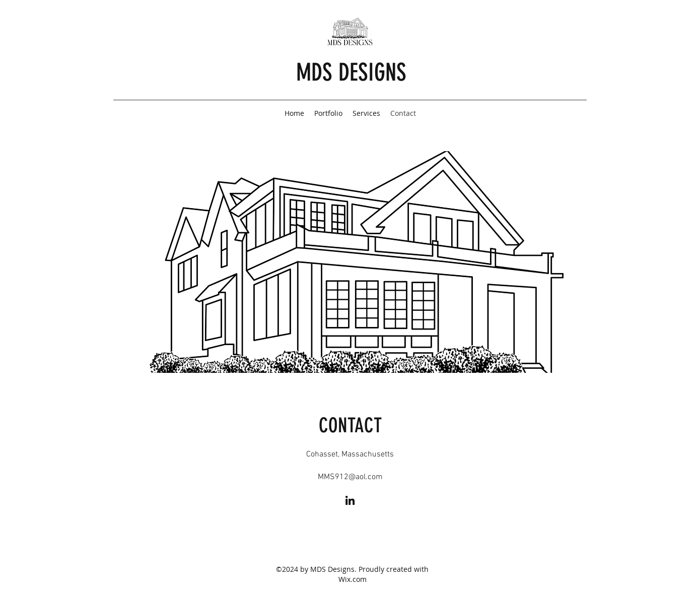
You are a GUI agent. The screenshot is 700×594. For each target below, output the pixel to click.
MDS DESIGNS (351, 72)
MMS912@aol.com (350, 477)
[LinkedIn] (350, 500)
